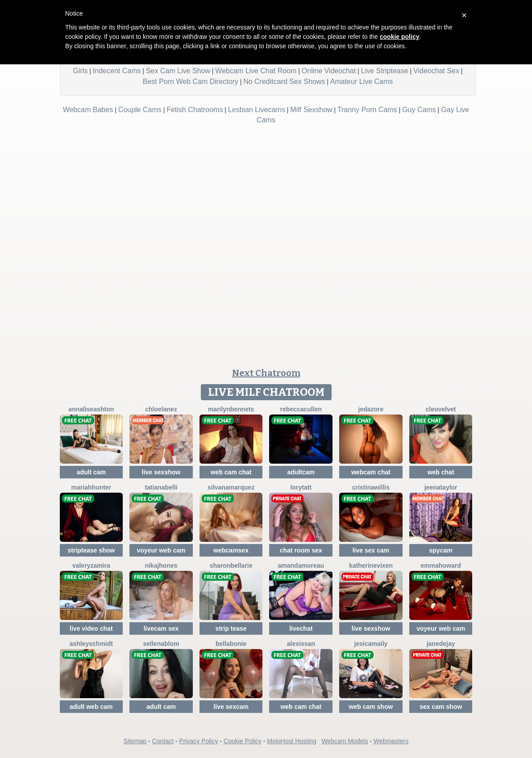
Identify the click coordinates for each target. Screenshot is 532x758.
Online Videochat (329, 71)
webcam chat (371, 472)
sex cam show (441, 707)
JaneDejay (441, 644)
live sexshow (161, 472)
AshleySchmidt (91, 644)
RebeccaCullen (301, 409)
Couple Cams (140, 110)
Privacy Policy (198, 741)
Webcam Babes (88, 110)
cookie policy (400, 37)
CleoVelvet (441, 409)
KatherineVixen (371, 565)
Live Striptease (385, 71)
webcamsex (231, 550)
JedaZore (371, 409)
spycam (441, 550)
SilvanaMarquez (231, 487)
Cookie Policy (243, 741)
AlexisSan (301, 644)
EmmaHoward (441, 565)
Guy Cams (419, 110)
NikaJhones (161, 565)
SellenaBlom (161, 644)
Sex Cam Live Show (178, 71)
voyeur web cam (161, 550)
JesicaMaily (371, 644)
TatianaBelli (161, 487)
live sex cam (371, 550)
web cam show (371, 707)
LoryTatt (301, 487)
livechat (301, 628)
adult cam (91, 472)
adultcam (301, 472)
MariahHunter (91, 487)
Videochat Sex (436, 71)
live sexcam (231, 707)
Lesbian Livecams (257, 110)
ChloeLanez (161, 409)
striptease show (91, 550)
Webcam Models (345, 741)
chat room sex (301, 550)
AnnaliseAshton (91, 409)
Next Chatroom (266, 373)
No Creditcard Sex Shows (284, 82)
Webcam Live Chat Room (256, 71)
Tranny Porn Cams (367, 110)
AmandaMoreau (301, 565)
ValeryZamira (91, 565)
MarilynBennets (231, 409)
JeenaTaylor (441, 487)
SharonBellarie (231, 565)
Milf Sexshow (311, 110)
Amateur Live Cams (362, 82)
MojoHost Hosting (292, 741)
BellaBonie (231, 644)
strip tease (231, 628)
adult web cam (91, 707)
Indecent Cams (117, 71)
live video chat (91, 628)
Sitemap (135, 741)
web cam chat (231, 472)
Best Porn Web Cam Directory (191, 82)
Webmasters (391, 741)
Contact (163, 741)
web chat (441, 472)
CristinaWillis (371, 487)
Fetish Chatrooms (195, 110)
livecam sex (161, 628)
